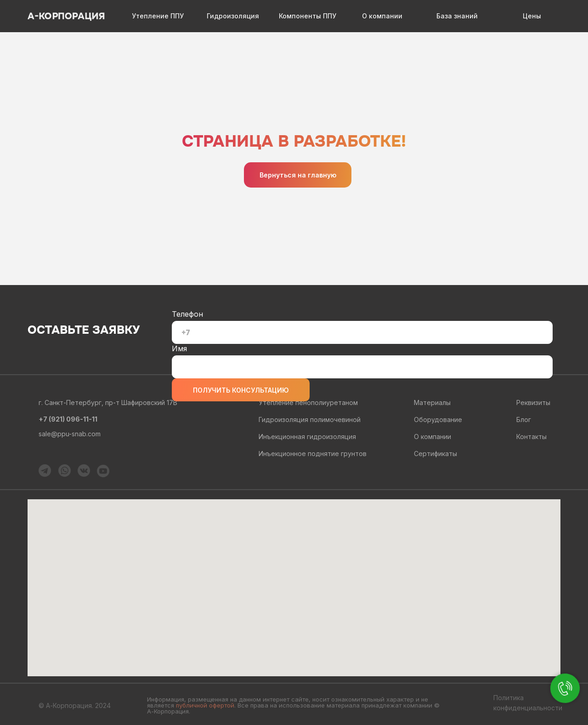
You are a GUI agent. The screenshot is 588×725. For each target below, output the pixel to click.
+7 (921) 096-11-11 (68, 419)
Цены (532, 16)
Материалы (432, 402)
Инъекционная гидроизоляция (307, 437)
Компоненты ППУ (308, 16)
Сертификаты (435, 454)
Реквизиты (533, 402)
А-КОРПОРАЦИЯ (66, 16)
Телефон (187, 314)
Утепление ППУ (158, 16)
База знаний (457, 16)
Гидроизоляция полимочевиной (310, 420)
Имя (179, 348)
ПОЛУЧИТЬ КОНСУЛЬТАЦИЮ (241, 390)
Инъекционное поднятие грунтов (313, 454)
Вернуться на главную (298, 175)
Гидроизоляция (233, 16)
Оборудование (438, 420)
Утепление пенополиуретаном (308, 402)
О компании (382, 16)
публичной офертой (205, 705)
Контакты (531, 437)
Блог (524, 420)
